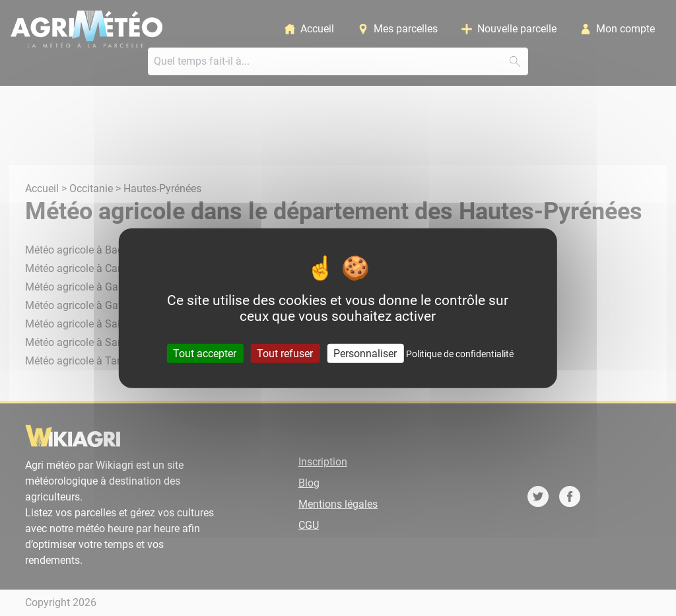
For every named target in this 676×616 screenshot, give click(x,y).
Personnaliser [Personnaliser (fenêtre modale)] (365, 354)
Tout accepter (205, 354)
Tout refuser (285, 354)
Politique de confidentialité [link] (460, 354)
